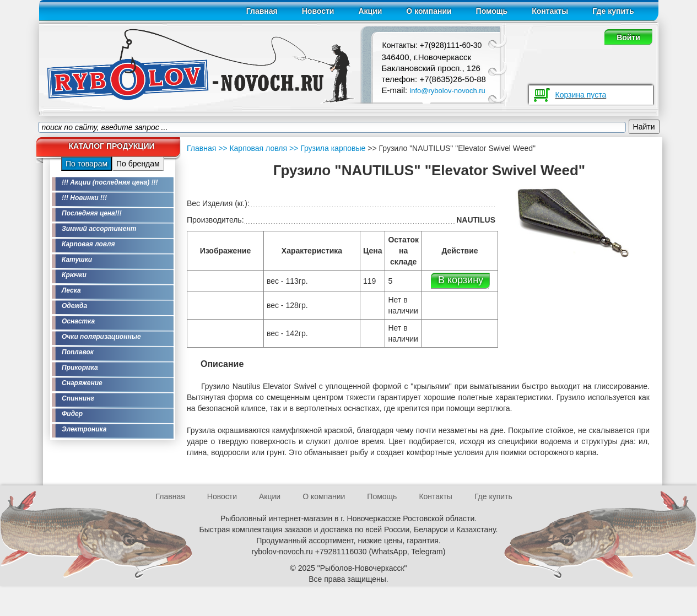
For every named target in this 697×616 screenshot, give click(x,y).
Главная (262, 11)
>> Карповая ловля (253, 148)
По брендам (138, 164)
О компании (429, 11)
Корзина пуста (581, 95)
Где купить (613, 11)
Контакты (550, 11)
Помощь (492, 11)
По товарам (87, 164)
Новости (318, 11)
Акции (370, 11)
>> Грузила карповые (326, 148)
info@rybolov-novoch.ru (447, 91)
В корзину (461, 280)
